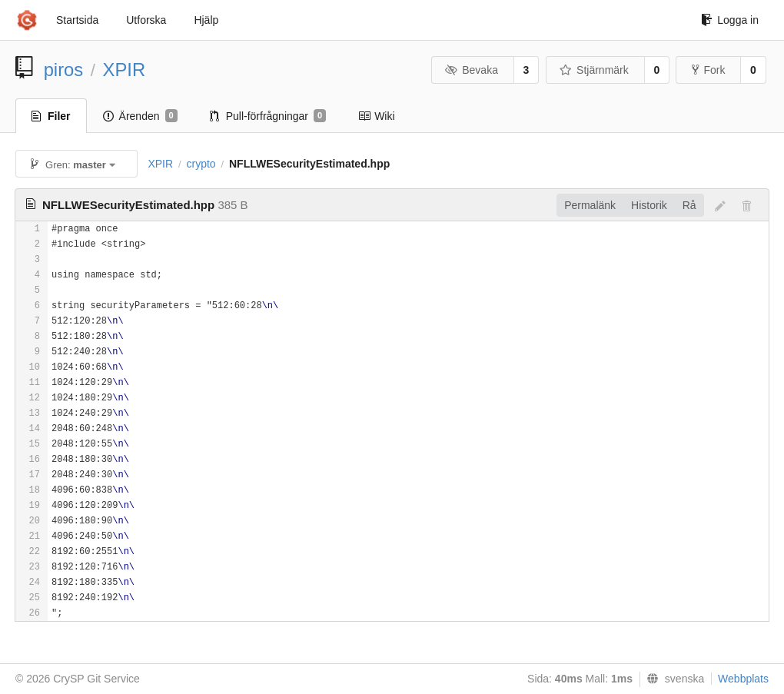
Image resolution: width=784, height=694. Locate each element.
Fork (708, 70)
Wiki (376, 116)
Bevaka (472, 70)
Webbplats (743, 679)
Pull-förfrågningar (268, 116)
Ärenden (140, 116)
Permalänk (590, 205)
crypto (201, 164)
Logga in (730, 20)
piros (64, 70)
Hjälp (206, 20)
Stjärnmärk (594, 70)
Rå (689, 205)
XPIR (125, 70)
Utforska (146, 20)
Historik (649, 205)
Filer (51, 116)
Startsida (77, 20)
